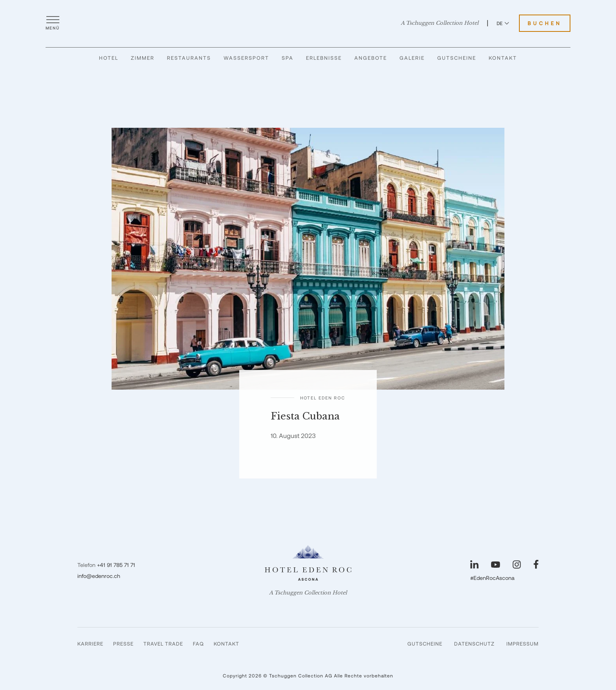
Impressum (522, 644)
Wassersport (246, 58)
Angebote (371, 58)
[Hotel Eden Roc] (308, 23)
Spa (288, 58)
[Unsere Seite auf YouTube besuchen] (496, 565)
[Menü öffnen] (53, 23)
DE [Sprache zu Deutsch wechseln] (503, 23)
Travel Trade (163, 644)
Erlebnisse (324, 58)
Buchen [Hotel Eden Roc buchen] (545, 23)
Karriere (90, 644)
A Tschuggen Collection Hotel (440, 23)
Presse (123, 644)
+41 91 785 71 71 (116, 565)
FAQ (198, 644)
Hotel (109, 58)
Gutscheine (457, 58)
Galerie (412, 58)
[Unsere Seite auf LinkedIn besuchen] (474, 564)
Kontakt (503, 58)
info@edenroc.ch (99, 576)
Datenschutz (474, 644)
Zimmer (143, 58)
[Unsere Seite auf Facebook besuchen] (536, 564)
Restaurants (189, 58)
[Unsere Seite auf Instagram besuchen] (517, 564)
